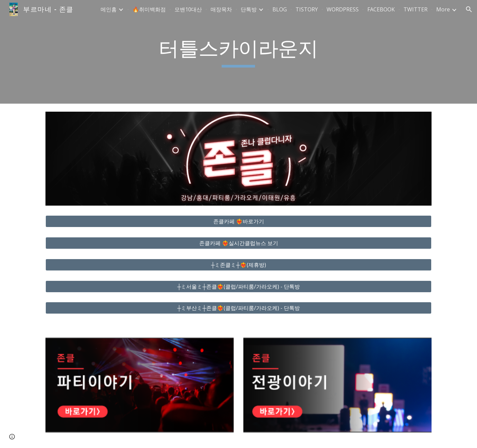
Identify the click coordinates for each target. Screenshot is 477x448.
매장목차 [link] (221, 9)
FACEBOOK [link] (381, 9)
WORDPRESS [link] (343, 9)
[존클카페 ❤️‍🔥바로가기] (238, 221)
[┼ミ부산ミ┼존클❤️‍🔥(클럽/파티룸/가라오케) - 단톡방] (238, 308)
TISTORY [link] (307, 9)
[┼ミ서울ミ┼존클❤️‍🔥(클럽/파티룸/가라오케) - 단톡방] (238, 287)
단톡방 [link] (249, 9)
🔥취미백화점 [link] (149, 9)
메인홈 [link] (109, 9)
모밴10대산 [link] (188, 9)
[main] (239, 52)
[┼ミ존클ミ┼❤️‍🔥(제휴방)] (238, 265)
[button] (469, 9)
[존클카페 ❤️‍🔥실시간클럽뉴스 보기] (238, 243)
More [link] (443, 9)
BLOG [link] (280, 9)
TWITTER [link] (415, 9)
